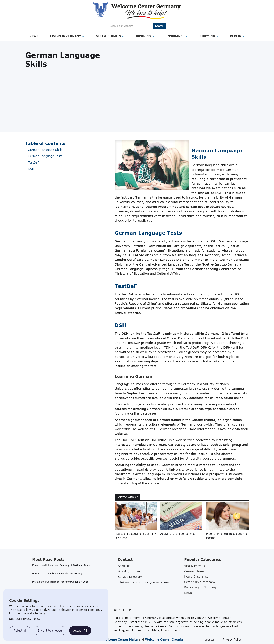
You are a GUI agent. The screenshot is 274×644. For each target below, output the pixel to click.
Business (144, 36)
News (34, 36)
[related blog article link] (136, 521)
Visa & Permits (108, 36)
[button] (34, 36)
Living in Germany (65, 36)
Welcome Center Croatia (164, 639)
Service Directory (130, 577)
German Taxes (194, 571)
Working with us (129, 571)
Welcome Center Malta (120, 639)
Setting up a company (200, 582)
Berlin (236, 36)
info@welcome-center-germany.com (143, 582)
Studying (207, 36)
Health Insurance (196, 576)
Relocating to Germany (200, 587)
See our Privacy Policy (25, 619)
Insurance (175, 36)
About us (124, 566)
